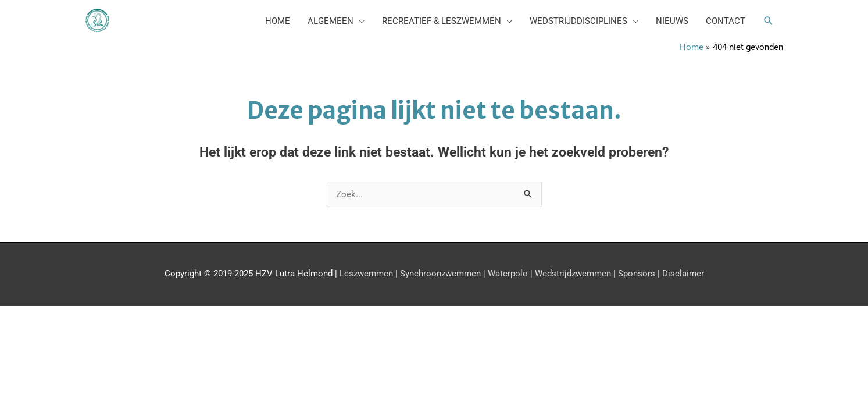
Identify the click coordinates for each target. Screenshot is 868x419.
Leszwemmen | (367, 274)
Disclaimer (682, 274)
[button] (769, 21)
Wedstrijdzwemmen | (574, 274)
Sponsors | (638, 274)
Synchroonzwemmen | (442, 274)
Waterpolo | (509, 274)
